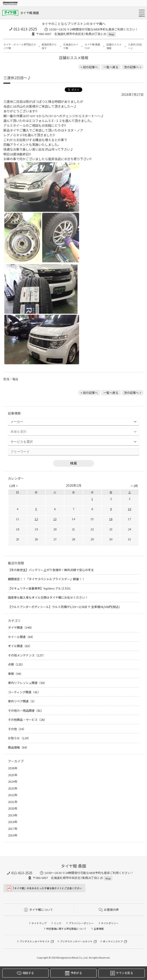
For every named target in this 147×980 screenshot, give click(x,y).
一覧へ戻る (111, 67)
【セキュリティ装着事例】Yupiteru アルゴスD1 (39, 588)
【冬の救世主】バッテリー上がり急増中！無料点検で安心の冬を (51, 570)
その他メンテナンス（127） (27, 655)
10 (129, 509)
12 (36, 519)
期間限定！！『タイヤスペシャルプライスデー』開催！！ (46, 579)
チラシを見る (122, 973)
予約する (73, 973)
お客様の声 (109, 910)
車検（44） (15, 674)
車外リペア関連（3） (22, 701)
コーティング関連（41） (24, 692)
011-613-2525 (25, 29)
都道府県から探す (49, 46)
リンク (58, 923)
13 (55, 519)
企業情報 (99, 929)
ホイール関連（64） (21, 637)
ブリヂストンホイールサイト (76, 941)
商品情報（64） (18, 747)
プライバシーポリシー (81, 923)
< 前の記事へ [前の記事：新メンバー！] (89, 67)
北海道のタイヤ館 (71, 46)
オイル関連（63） (20, 646)
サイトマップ (39, 923)
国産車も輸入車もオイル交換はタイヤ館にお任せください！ (48, 597)
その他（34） (17, 729)
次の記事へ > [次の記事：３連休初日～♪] (133, 67)
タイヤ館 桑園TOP (92, 46)
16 (111, 519)
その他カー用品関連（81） (26, 710)
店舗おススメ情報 (114, 46)
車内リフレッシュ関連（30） (27, 683)
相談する (25, 973)
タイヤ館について (38, 910)
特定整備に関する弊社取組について (66, 929)
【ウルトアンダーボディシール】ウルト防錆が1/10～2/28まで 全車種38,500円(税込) (64, 607)
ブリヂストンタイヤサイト (35, 941)
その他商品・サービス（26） (27, 720)
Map (111, 34)
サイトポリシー (110, 923)
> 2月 (134, 486)
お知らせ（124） (19, 738)
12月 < (13, 486)
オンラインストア (113, 941)
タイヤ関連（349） (21, 627)
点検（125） (16, 664)
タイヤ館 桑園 (29, 13)
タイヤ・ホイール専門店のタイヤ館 (20, 46)
